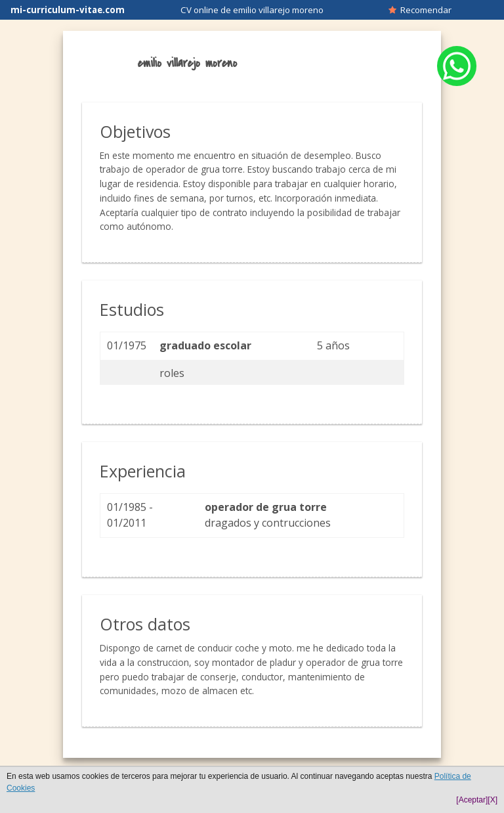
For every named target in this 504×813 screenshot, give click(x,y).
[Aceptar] (472, 800)
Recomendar (420, 10)
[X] (493, 800)
